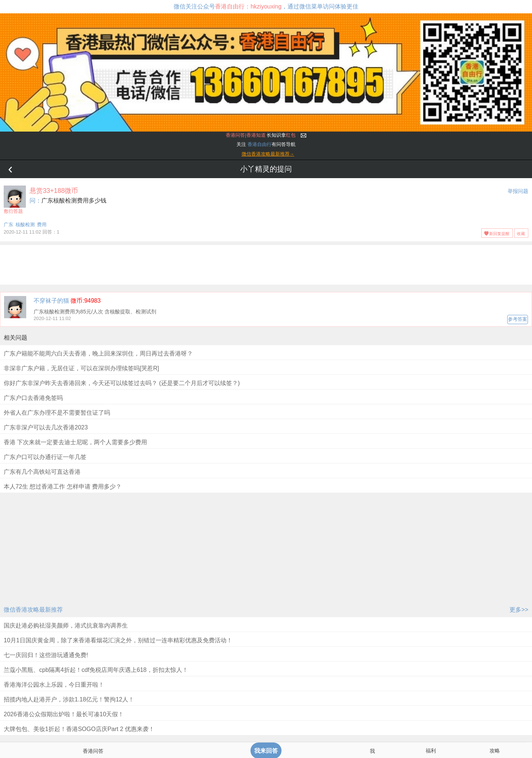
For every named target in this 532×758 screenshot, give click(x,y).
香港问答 (93, 751)
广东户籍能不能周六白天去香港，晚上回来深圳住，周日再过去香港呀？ (98, 353)
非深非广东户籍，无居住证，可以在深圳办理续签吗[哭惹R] (81, 368)
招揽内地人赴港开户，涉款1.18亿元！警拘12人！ (69, 699)
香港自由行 (260, 144)
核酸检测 (25, 225)
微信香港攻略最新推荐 (33, 610)
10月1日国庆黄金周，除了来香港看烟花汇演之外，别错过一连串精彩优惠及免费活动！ (118, 640)
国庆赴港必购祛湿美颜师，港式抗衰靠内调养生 (66, 626)
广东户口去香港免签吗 (33, 398)
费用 (42, 225)
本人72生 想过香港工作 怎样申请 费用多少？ (63, 487)
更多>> (519, 610)
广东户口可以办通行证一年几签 (45, 457)
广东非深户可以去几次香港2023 (46, 427)
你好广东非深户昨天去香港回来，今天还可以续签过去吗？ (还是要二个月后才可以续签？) (122, 383)
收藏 (521, 234)
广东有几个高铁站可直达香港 (42, 472)
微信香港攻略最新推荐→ (268, 154)
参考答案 (518, 319)
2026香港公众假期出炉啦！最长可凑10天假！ (64, 714)
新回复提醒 (499, 234)
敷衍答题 (15, 200)
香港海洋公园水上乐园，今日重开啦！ (54, 685)
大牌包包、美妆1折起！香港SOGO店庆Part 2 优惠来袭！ (79, 729)
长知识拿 (261, 135)
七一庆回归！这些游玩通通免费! (46, 655)
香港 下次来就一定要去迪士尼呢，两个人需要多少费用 (75, 442)
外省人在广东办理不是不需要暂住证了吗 (57, 413)
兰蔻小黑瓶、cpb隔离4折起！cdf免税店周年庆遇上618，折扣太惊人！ (96, 670)
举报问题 (518, 191)
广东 (8, 225)
